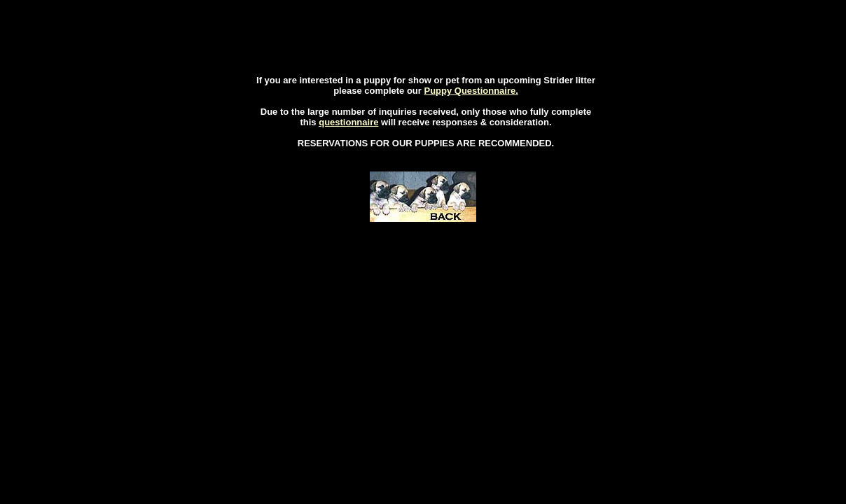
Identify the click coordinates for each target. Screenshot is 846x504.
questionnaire (348, 122)
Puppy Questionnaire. (471, 91)
